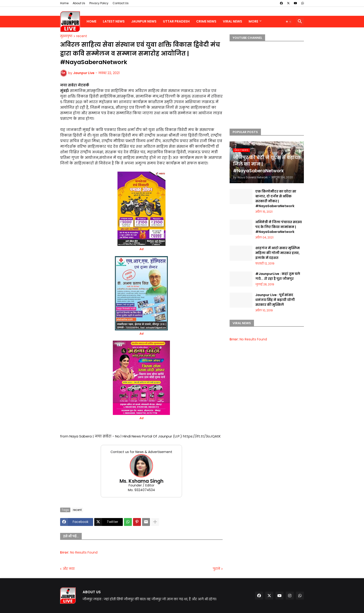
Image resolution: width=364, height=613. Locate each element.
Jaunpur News (144, 21)
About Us (79, 3)
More (253, 21)
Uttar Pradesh (176, 21)
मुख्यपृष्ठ (66, 36)
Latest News (114, 21)
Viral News (232, 21)
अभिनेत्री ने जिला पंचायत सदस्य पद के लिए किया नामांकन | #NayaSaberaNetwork (279, 227)
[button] (289, 22)
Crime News (206, 21)
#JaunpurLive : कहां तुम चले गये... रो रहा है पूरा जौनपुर (278, 276)
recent (82, 36)
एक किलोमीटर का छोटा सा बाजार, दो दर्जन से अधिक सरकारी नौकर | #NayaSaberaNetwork (276, 199)
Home (64, 3)
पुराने (216, 569)
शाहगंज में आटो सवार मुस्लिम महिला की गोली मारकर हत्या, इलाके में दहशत (278, 253)
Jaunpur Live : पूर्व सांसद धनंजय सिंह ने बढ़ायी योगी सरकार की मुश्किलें (275, 300)
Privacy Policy (99, 3)
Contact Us (121, 3)
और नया (69, 569)
